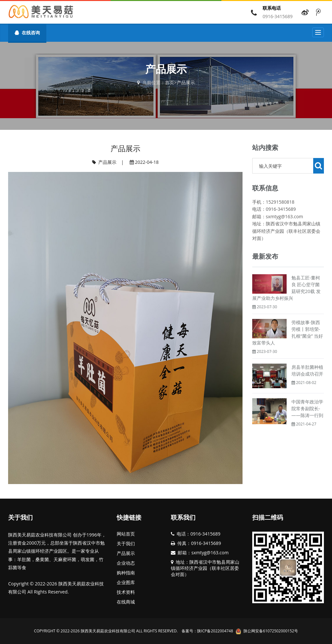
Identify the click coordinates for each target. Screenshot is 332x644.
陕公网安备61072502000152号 (271, 631)
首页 (170, 82)
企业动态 (126, 563)
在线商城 (126, 602)
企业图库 (126, 582)
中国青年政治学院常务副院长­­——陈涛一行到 (307, 408)
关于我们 (126, 543)
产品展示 (186, 82)
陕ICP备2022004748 (215, 631)
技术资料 (126, 592)
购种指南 (126, 573)
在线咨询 (27, 33)
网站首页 (126, 534)
